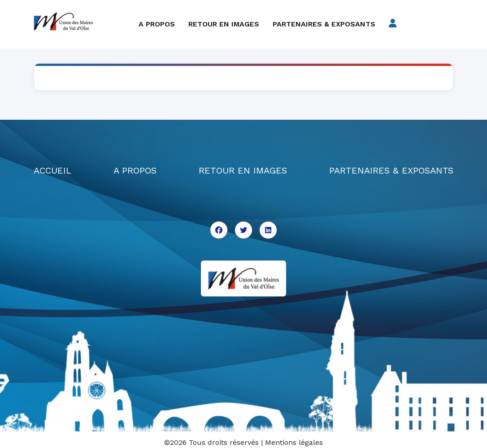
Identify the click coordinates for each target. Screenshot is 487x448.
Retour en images (224, 24)
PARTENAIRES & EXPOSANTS (391, 170)
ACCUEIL (52, 170)
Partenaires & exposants (324, 24)
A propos (157, 24)
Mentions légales (294, 442)
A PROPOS (135, 170)
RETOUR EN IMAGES (243, 170)
